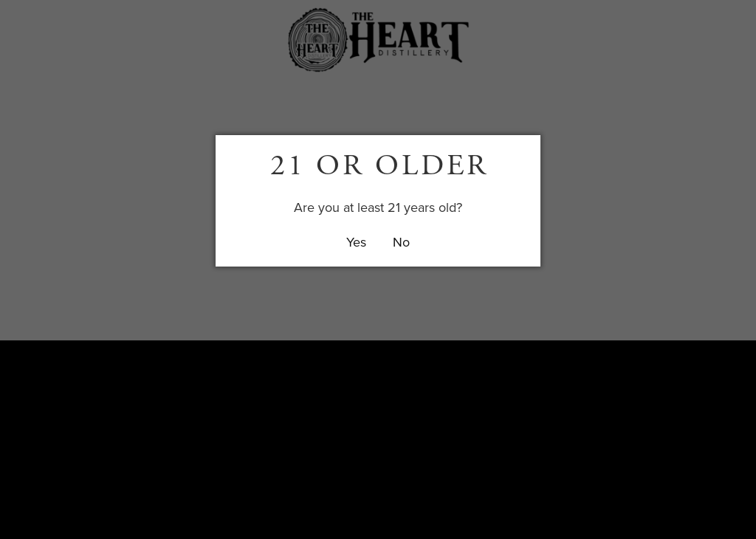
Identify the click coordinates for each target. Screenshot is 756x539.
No (401, 242)
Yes (356, 242)
